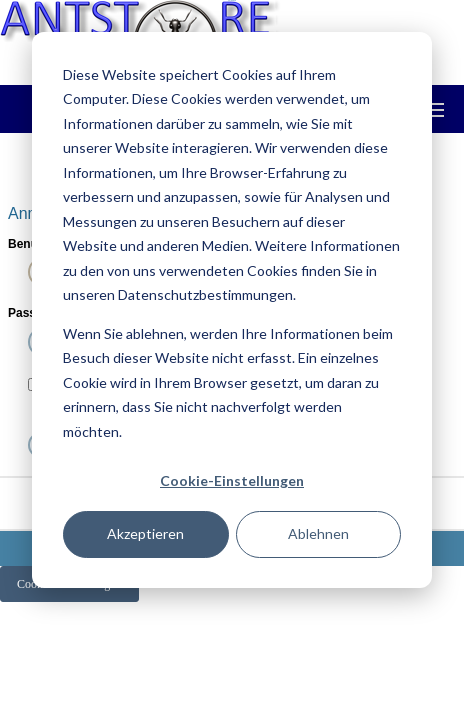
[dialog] (232, 310)
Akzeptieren (145, 533)
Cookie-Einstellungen (232, 480)
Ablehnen (318, 533)
